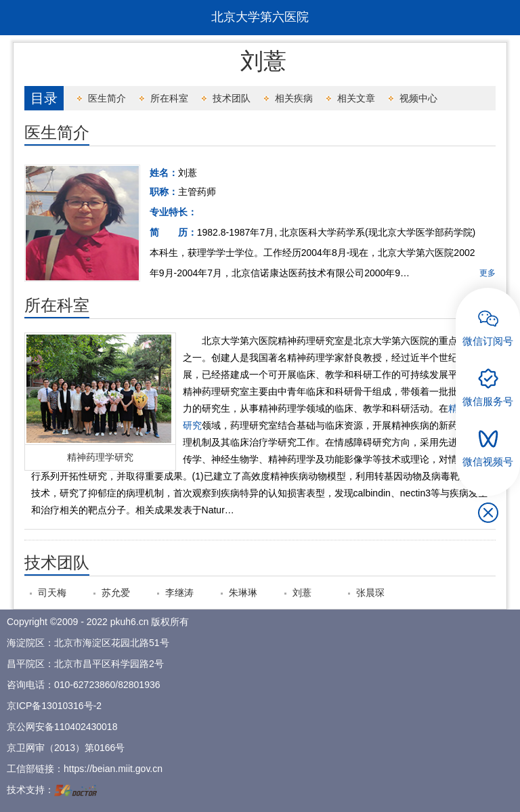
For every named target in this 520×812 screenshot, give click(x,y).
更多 (487, 273)
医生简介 (107, 98)
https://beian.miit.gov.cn (113, 769)
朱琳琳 (243, 593)
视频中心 (418, 98)
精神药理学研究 (100, 457)
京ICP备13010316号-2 (54, 706)
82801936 (139, 685)
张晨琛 (370, 593)
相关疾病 (294, 98)
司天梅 (52, 593)
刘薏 (302, 593)
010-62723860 (85, 685)
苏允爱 (116, 593)
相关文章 (356, 98)
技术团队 (232, 98)
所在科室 (169, 98)
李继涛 (179, 593)
